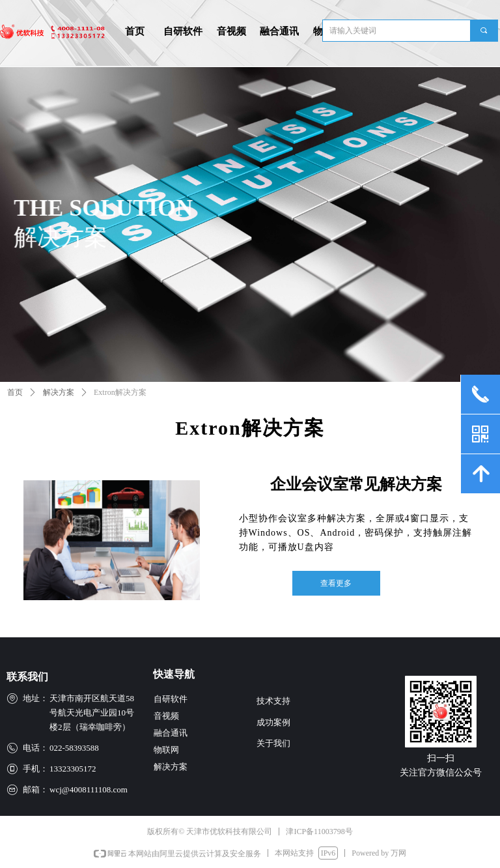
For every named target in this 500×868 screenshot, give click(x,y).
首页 (15, 392)
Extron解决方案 (120, 392)
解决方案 (59, 392)
